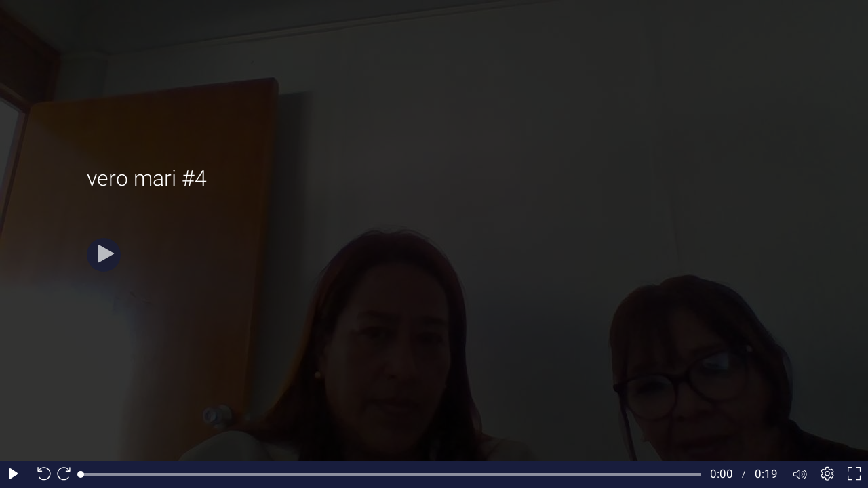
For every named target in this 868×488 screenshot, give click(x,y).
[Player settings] (827, 474)
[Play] (104, 255)
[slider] (391, 474)
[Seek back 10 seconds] (41, 474)
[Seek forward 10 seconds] (67, 474)
